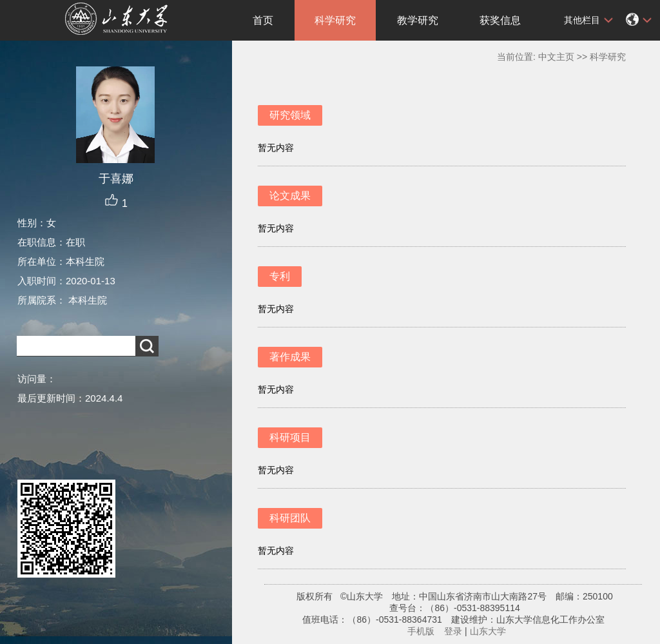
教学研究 (418, 20)
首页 (263, 20)
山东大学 (488, 631)
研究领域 (290, 115)
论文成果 (290, 196)
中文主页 (556, 57)
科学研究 (335, 20)
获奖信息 (500, 20)
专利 (280, 276)
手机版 (421, 631)
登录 (453, 631)
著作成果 (290, 357)
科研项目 (290, 437)
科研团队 (290, 518)
